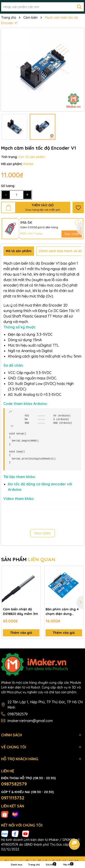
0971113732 (13, 798)
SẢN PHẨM (28, 559)
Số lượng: (8, 186)
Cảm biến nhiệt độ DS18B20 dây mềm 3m (21, 612)
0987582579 (18, 714)
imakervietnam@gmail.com (30, 721)
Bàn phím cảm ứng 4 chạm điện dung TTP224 (62, 612)
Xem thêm (42, 533)
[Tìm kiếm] (79, 7)
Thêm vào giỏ (21, 633)
